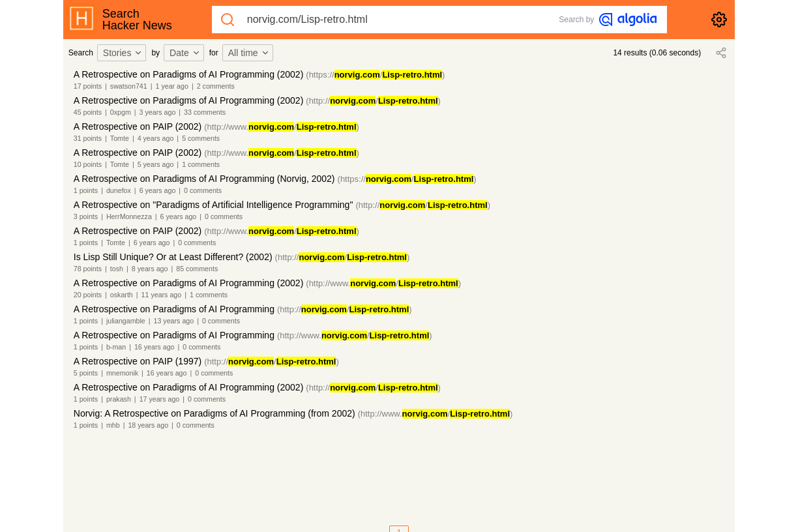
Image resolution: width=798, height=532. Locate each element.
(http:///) (373, 101)
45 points (88, 112)
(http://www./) (282, 127)
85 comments (197, 269)
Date (185, 53)
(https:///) (375, 75)
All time (249, 53)
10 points (88, 164)
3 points (86, 216)
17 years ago (160, 399)
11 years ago (162, 295)
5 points (86, 373)
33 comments (205, 112)
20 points (88, 295)
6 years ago (158, 190)
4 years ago (156, 138)
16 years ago (155, 347)
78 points (88, 269)
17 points (88, 86)
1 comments (201, 164)
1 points (86, 190)
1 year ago (172, 86)
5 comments (201, 138)
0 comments (203, 190)
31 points (88, 138)
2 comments (216, 86)
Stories (123, 53)
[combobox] (124, 53)
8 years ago (150, 269)
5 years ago (156, 164)
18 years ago (148, 425)
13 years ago (174, 321)
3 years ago (158, 112)
